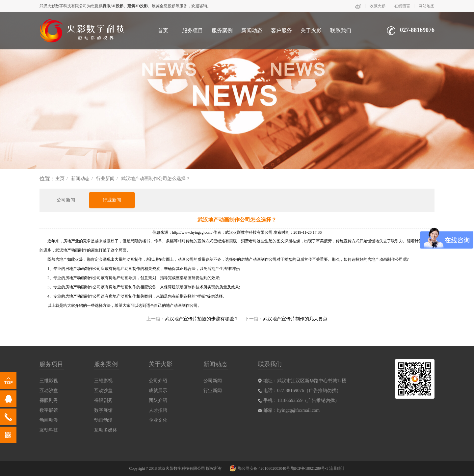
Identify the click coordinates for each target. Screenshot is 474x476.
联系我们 (341, 30)
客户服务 (281, 30)
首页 (163, 30)
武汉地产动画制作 (71, 250)
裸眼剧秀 (49, 400)
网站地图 (427, 6)
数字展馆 (49, 410)
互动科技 (49, 430)
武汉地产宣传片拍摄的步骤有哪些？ (202, 319)
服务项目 (193, 30)
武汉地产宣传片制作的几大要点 (295, 319)
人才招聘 (158, 410)
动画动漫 (49, 420)
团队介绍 (158, 400)
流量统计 (337, 468)
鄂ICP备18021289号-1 (310, 468)
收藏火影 (378, 6)
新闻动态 (252, 30)
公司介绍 (158, 381)
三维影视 (49, 381)
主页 (60, 179)
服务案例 (222, 30)
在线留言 (402, 6)
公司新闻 (66, 200)
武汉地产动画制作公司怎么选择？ (156, 179)
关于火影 (311, 30)
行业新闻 (105, 179)
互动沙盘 (49, 391)
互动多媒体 (106, 430)
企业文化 (158, 420)
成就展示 (158, 391)
